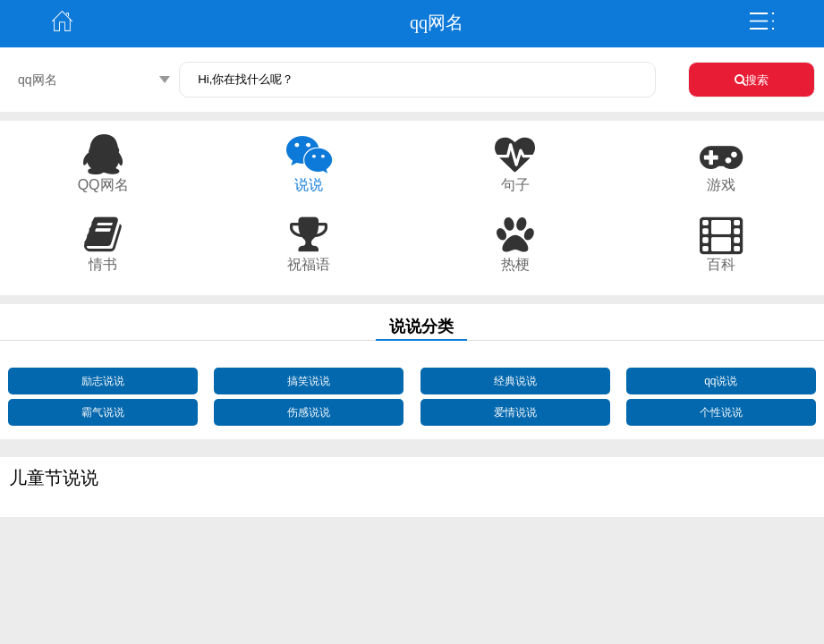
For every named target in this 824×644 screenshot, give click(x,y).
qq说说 (721, 381)
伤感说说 (309, 412)
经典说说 (515, 381)
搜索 (752, 80)
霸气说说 (103, 412)
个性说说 (721, 412)
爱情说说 (515, 412)
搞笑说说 (309, 381)
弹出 (762, 21)
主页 (62, 21)
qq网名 (38, 80)
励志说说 (103, 381)
